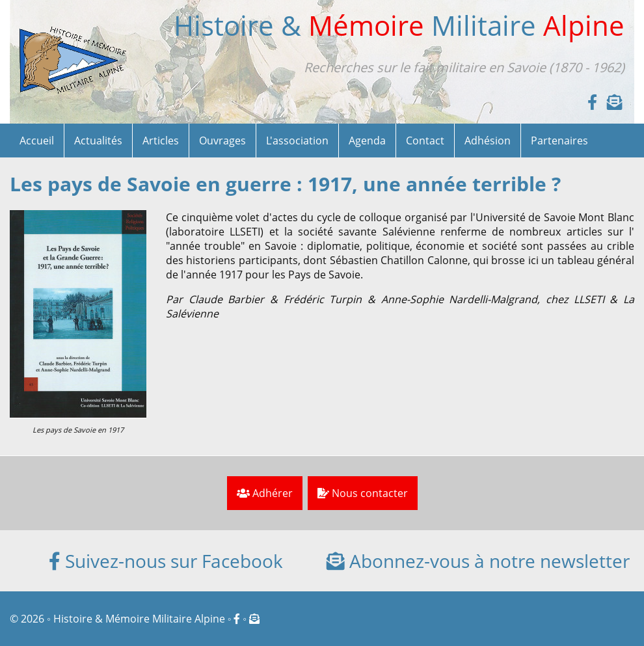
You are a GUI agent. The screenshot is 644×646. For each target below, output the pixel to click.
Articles (161, 141)
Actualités (98, 141)
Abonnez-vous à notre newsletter (478, 561)
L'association (297, 141)
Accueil (37, 141)
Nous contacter (363, 493)
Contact (425, 141)
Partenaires (559, 141)
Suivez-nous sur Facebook (166, 561)
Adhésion (488, 141)
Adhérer (265, 493)
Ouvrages (222, 141)
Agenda (367, 141)
